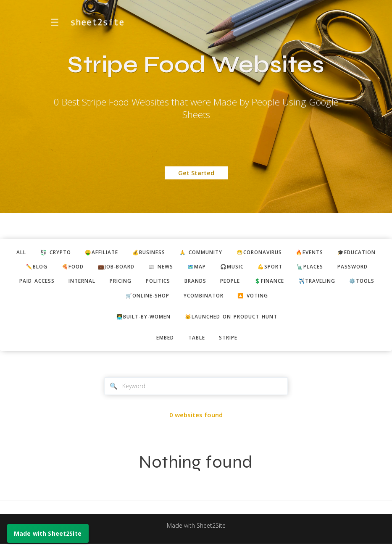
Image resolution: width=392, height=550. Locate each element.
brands (314, 283)
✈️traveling (114, 298)
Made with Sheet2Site (196, 532)
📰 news (233, 268)
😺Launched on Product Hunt (235, 320)
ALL (34, 253)
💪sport (351, 268)
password (91, 283)
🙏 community (229, 253)
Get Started (196, 173)
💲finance (62, 298)
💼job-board (184, 268)
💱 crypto (71, 253)
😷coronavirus (293, 253)
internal (190, 283)
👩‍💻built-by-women (139, 320)
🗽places (45, 283)
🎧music (309, 268)
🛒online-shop (216, 298)
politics (273, 283)
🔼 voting (331, 298)
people (352, 283)
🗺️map (271, 268)
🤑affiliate (122, 253)
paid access (141, 283)
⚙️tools (163, 298)
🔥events (348, 253)
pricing (232, 283)
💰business (173, 253)
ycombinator (277, 298)
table (197, 342)
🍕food (137, 268)
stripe (231, 342)
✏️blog (98, 268)
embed (162, 342)
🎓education (50, 268)
